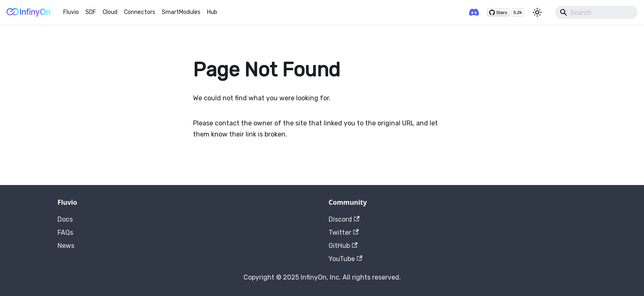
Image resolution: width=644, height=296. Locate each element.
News (66, 246)
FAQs (65, 232)
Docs (65, 219)
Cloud (110, 12)
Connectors (140, 12)
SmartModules (181, 12)
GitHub (343, 246)
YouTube (345, 259)
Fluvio (71, 12)
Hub (212, 12)
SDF (91, 12)
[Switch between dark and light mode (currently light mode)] (537, 12)
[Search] (596, 12)
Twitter (344, 232)
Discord (344, 219)
